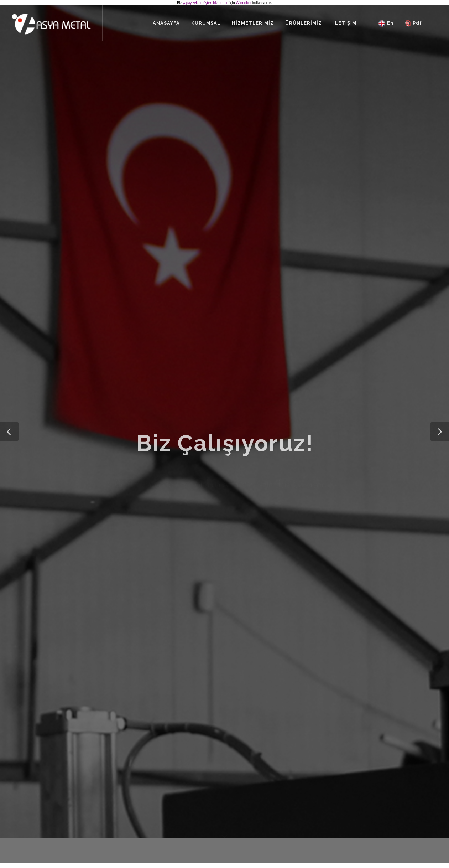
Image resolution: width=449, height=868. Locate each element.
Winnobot (244, 2)
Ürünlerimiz (227, 802)
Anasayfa (132, 802)
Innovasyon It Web (397, 839)
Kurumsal (132, 813)
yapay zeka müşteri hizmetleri (206, 2)
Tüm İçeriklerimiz (140, 833)
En (386, 24)
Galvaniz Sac (228, 833)
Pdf (413, 24)
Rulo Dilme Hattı (232, 813)
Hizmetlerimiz (137, 823)
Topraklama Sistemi (235, 823)
